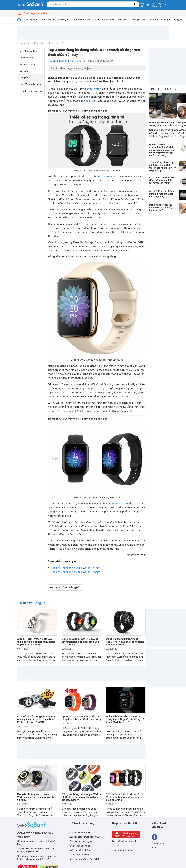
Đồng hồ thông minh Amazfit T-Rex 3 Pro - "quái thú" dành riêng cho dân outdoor (125, 642)
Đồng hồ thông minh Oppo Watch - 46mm (75, 572)
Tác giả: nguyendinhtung (61, 61)
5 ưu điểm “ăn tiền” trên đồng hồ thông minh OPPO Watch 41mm (163, 180)
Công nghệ (30, 20)
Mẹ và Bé (92, 20)
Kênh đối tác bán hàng (123, 850)
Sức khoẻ (123, 20)
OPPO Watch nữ (106, 177)
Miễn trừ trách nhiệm (80, 850)
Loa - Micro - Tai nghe (30, 84)
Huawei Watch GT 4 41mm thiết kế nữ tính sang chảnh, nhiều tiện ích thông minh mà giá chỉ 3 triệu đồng (162, 150)
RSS (154, 847)
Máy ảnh (24, 71)
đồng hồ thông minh (114, 504)
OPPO (94, 93)
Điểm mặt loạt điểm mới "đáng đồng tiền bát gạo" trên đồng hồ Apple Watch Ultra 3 (125, 719)
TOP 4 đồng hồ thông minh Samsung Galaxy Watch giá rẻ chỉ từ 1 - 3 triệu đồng (162, 166)
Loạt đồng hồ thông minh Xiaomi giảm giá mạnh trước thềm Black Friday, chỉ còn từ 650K (37, 719)
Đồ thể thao (78, 20)
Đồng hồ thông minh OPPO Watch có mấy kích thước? (161, 207)
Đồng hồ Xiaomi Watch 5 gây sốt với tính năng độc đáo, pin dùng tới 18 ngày (81, 642)
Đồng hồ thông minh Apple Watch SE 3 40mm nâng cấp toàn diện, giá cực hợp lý (81, 797)
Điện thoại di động (28, 51)
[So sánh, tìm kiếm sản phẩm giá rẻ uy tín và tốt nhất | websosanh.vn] (31, 5)
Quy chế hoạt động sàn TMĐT (84, 859)
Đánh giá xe (137, 20)
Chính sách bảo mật (79, 855)
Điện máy (62, 20)
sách (89, 101)
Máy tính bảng (26, 58)
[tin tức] (19, 20)
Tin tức (34, 43)
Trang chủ (22, 43)
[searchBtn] (136, 4)
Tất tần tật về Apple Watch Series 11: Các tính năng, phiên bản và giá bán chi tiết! (126, 797)
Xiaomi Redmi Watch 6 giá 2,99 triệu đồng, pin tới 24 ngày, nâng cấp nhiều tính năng (36, 642)
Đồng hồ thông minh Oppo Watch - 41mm (75, 568)
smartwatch (94, 89)
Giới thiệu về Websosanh (124, 841)
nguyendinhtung (136, 555)
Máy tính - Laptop (28, 64)
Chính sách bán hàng (80, 846)
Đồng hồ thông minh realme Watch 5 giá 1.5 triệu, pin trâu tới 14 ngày (36, 797)
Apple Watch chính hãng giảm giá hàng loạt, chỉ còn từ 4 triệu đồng (81, 718)
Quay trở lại (68, 588)
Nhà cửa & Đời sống (158, 20)
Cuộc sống (46, 20)
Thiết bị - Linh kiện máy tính (31, 92)
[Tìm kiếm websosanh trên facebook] (155, 837)
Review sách (108, 20)
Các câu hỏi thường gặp (81, 841)
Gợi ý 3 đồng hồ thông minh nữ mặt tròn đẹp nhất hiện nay (162, 194)
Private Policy (158, 843)
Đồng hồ (59, 43)
